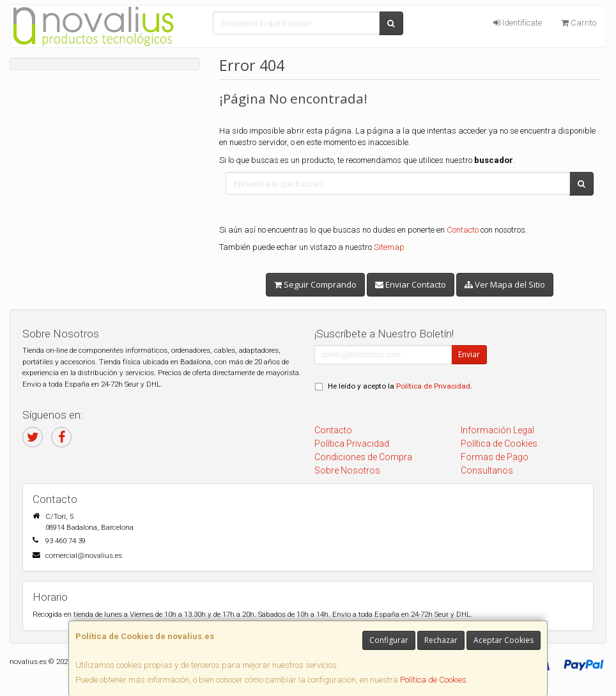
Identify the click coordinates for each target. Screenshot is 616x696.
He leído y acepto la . (400, 386)
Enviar (469, 354)
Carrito (579, 23)
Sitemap (389, 247)
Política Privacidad (352, 444)
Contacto (463, 230)
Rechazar (441, 640)
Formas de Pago (495, 457)
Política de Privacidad (433, 386)
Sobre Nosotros (347, 470)
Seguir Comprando (315, 284)
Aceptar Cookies (504, 640)
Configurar (389, 640)
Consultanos (487, 470)
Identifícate (518, 23)
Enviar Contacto (411, 284)
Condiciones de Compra (363, 457)
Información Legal (497, 430)
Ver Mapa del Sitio (505, 284)
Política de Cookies (433, 680)
